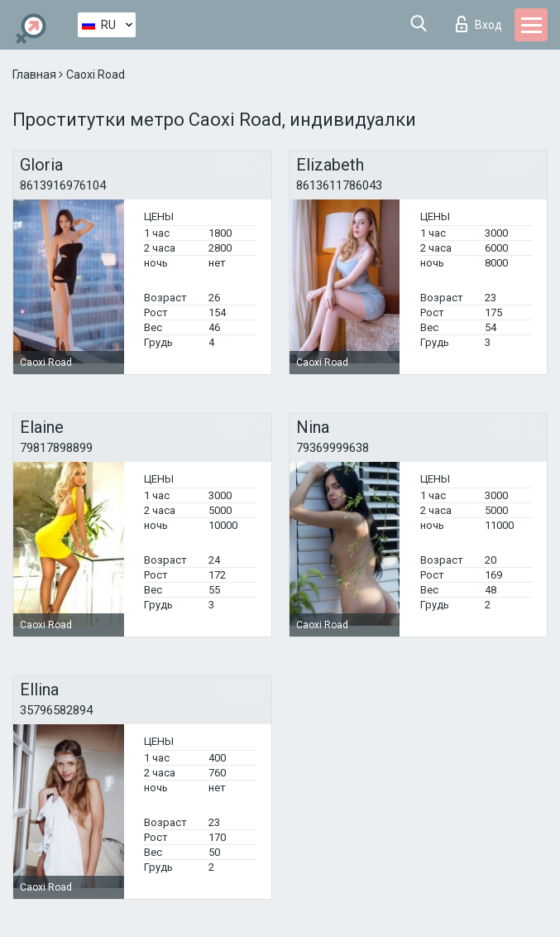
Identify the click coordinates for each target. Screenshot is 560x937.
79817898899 (56, 448)
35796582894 (56, 710)
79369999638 (333, 448)
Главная (36, 74)
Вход (479, 24)
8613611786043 (339, 185)
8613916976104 (63, 185)
